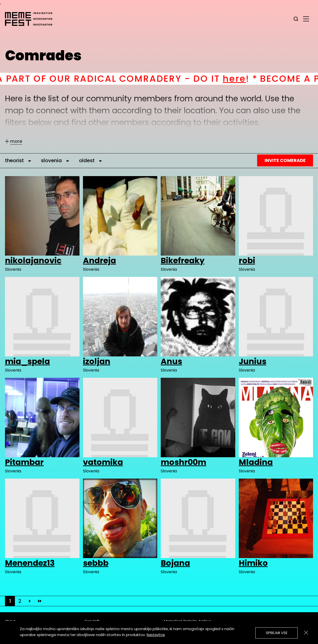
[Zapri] (306, 633)
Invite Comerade (285, 160)
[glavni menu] (306, 19)
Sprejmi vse (277, 633)
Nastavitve (156, 635)
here (241, 79)
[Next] (30, 601)
